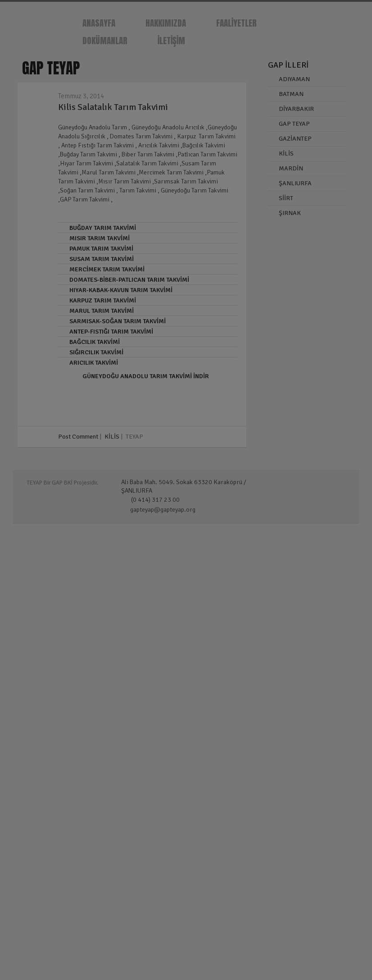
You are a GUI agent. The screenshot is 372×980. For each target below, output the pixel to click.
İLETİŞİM (171, 41)
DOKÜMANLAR (105, 41)
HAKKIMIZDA (166, 23)
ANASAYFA (99, 23)
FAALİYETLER (236, 23)
